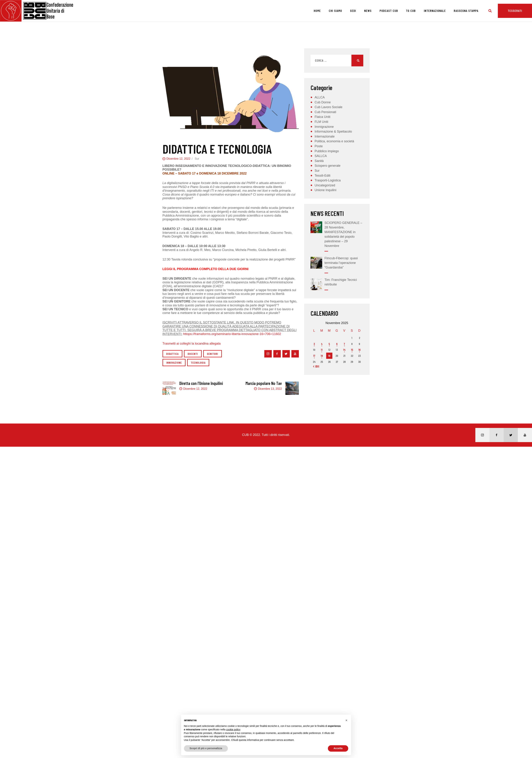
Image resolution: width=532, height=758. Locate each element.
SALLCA (321, 156)
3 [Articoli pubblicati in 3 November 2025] (314, 344)
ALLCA (320, 97)
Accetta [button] (338, 748)
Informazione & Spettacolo (333, 131)
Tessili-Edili (322, 176)
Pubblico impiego (327, 151)
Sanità (319, 161)
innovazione (174, 363)
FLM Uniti (321, 122)
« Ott (316, 366)
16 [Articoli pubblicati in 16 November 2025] (359, 350)
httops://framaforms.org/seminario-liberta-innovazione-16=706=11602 (232, 334)
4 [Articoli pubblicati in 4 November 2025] (322, 344)
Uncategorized (325, 185)
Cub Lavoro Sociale (328, 107)
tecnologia (198, 363)
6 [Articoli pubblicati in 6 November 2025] (337, 344)
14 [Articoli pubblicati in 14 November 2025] (344, 350)
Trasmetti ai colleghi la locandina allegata (192, 344)
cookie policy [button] (233, 730)
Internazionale (325, 136)
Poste (319, 146)
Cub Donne (323, 102)
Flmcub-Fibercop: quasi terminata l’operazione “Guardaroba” (341, 263)
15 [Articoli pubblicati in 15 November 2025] (352, 350)
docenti (193, 354)
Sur (197, 159)
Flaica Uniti (322, 117)
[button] (346, 720)
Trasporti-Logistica (328, 180)
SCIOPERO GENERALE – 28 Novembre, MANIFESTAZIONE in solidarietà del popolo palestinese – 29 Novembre (343, 234)
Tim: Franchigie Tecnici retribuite (341, 282)
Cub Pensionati (325, 112)
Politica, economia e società (334, 141)
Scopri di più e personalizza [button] (206, 748)
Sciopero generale (328, 166)
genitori (213, 354)
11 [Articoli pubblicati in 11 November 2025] (322, 350)
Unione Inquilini (325, 190)
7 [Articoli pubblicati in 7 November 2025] (344, 344)
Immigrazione (324, 127)
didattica (172, 354)
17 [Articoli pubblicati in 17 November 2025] (314, 356)
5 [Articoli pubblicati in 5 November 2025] (329, 344)
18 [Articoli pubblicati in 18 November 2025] (322, 356)
